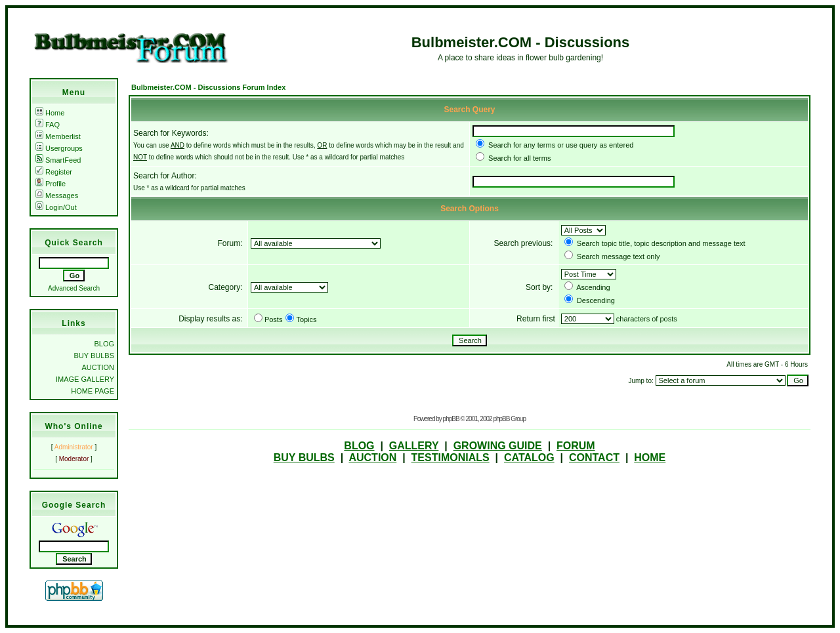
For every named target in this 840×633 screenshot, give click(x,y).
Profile (51, 184)
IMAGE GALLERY (85, 379)
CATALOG (529, 458)
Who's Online (73, 426)
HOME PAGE (93, 391)
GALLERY (414, 446)
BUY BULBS (94, 356)
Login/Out (56, 207)
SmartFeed (58, 160)
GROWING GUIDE (498, 446)
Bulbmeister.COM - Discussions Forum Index (208, 87)
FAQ (48, 125)
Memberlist (58, 136)
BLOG (104, 344)
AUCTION (98, 367)
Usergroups (59, 148)
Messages (57, 195)
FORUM (576, 446)
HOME (650, 458)
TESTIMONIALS (451, 458)
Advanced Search (74, 288)
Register (54, 172)
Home (50, 113)
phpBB (451, 419)
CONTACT (594, 458)
